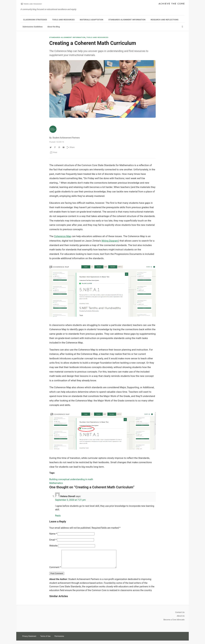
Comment (55, 571)
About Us (181, 619)
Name (53, 534)
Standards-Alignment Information (127, 20)
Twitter (172, 639)
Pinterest (177, 639)
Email (53, 540)
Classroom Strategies (35, 20)
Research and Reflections (165, 20)
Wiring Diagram (110, 241)
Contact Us (180, 616)
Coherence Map (63, 236)
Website (53, 546)
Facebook (182, 639)
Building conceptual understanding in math (71, 479)
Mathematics (56, 483)
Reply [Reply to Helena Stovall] (58, 516)
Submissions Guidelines (33, 27)
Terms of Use (45, 640)
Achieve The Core (172, 4)
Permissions (59, 640)
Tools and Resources (63, 20)
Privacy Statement (29, 640)
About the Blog (53, 27)
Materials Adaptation (92, 20)
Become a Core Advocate (174, 623)
